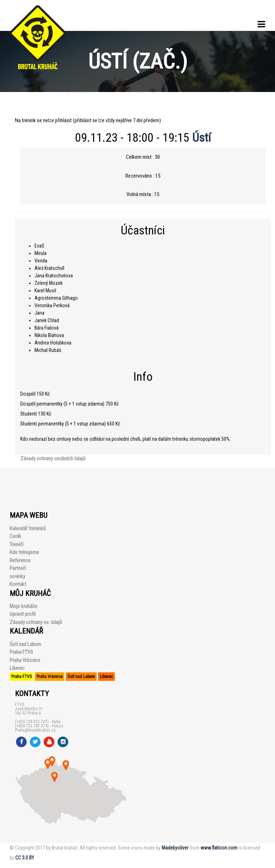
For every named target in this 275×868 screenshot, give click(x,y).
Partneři (18, 568)
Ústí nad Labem (25, 644)
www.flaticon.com (219, 848)
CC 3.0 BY (25, 858)
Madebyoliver (175, 848)
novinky (17, 576)
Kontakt (18, 584)
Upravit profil (23, 614)
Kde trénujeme (24, 552)
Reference (20, 560)
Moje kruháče (23, 606)
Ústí (202, 137)
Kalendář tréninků (28, 528)
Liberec (17, 668)
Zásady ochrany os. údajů (36, 622)
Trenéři (17, 544)
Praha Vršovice (25, 660)
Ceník (15, 536)
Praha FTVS (21, 652)
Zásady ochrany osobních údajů (53, 459)
